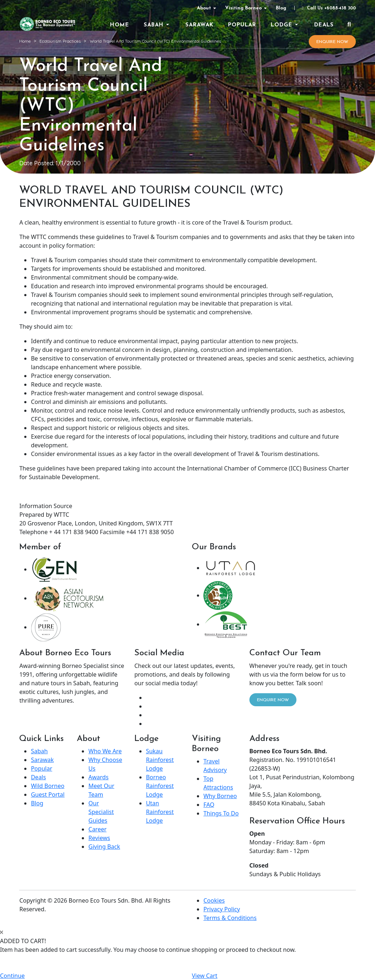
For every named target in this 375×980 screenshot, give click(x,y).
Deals (38, 777)
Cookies (214, 900)
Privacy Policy (222, 909)
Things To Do (221, 813)
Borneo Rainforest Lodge (160, 786)
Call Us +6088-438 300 (328, 8)
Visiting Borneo (243, 8)
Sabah (39, 751)
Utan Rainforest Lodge (160, 812)
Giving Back (104, 847)
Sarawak (42, 760)
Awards (98, 777)
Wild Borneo (47, 786)
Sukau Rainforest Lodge (160, 760)
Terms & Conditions (230, 918)
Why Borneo (220, 796)
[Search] (349, 25)
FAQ (209, 805)
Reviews (99, 838)
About (204, 8)
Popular (41, 768)
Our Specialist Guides (101, 812)
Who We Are (105, 751)
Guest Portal (48, 794)
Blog (281, 8)
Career (97, 829)
